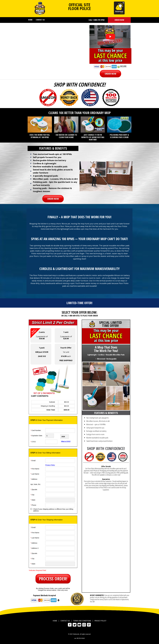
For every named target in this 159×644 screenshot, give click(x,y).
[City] (60, 494)
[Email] (60, 460)
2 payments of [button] (39, 334)
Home (30, 20)
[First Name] (60, 468)
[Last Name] (60, 473)
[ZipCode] (60, 489)
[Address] (60, 478)
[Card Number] (60, 431)
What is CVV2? (66, 441)
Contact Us (40, 20)
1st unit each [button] (66, 354)
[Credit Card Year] (68, 436)
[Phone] (60, 504)
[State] (60, 499)
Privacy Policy (50, 464)
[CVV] (52, 441)
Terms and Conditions (82, 620)
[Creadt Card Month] (52, 436)
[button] (119, 20)
